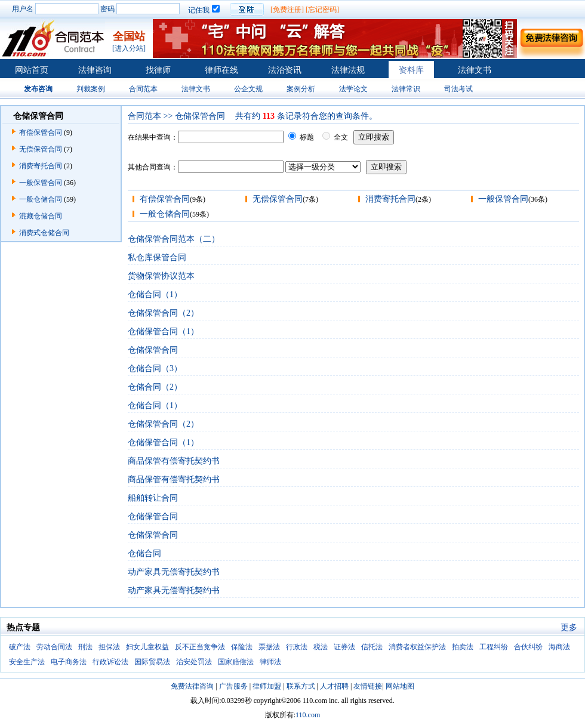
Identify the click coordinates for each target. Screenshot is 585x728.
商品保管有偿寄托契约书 (174, 461)
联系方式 (301, 686)
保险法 (242, 647)
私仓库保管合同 (157, 257)
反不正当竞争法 (200, 647)
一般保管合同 (41, 183)
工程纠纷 (494, 647)
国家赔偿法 (236, 662)
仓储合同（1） (155, 294)
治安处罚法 (194, 662)
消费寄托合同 (41, 166)
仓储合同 (144, 553)
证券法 (344, 647)
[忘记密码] (322, 10)
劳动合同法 (54, 647)
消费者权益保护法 (417, 647)
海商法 (559, 647)
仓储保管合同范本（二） (174, 239)
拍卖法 (463, 647)
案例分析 (301, 89)
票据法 (269, 647)
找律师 (158, 70)
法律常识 (406, 89)
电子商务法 (69, 662)
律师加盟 (267, 686)
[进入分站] (129, 48)
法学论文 (353, 89)
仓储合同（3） (155, 368)
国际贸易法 (152, 662)
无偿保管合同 (41, 149)
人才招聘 (334, 686)
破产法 (20, 647)
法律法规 (348, 70)
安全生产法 (27, 662)
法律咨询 (95, 70)
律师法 (270, 662)
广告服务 (233, 686)
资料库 (411, 70)
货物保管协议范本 (161, 276)
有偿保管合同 (41, 132)
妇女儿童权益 (147, 647)
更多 (569, 627)
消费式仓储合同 (44, 233)
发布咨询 (38, 89)
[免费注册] (287, 10)
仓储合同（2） (155, 387)
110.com (308, 715)
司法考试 (458, 89)
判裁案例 (91, 89)
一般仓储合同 (41, 199)
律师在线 (221, 70)
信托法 (372, 647)
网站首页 (32, 70)
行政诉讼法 (110, 662)
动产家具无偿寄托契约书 (174, 572)
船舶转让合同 (153, 498)
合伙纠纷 (528, 647)
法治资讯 (285, 70)
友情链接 (368, 686)
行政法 (297, 647)
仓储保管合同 (153, 350)
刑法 (85, 647)
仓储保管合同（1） (163, 331)
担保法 (109, 647)
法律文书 (475, 70)
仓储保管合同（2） (163, 313)
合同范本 (143, 89)
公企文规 (248, 89)
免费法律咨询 (192, 686)
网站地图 (400, 686)
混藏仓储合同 (41, 216)
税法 (321, 647)
